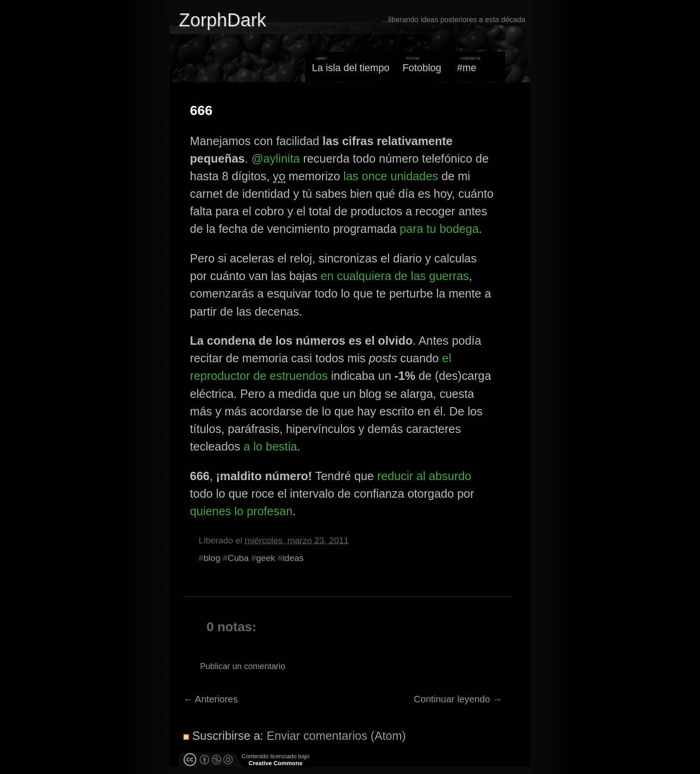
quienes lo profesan (241, 511)
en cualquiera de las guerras (395, 276)
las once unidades (391, 176)
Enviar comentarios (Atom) (336, 736)
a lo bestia (270, 446)
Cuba (238, 558)
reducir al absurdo (424, 476)
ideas (293, 558)
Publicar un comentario (243, 666)
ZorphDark (222, 20)
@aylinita (276, 158)
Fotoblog (422, 68)
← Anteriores (211, 699)
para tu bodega (439, 229)
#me (467, 68)
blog (212, 558)
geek (265, 558)
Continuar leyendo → (458, 699)
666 (201, 110)
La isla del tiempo (351, 68)
